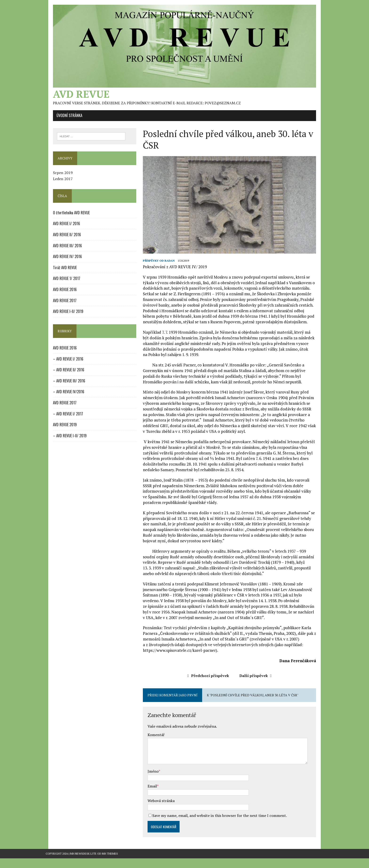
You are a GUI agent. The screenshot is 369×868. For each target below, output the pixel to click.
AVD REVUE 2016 (58, 294)
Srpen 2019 (56, 178)
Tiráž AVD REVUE (58, 272)
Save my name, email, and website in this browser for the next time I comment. (217, 825)
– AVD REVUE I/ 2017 (61, 418)
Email (150, 796)
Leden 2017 (56, 184)
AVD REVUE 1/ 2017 (59, 283)
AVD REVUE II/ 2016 (60, 239)
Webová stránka (159, 811)
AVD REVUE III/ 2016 (60, 250)
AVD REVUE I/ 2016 (59, 228)
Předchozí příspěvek (211, 685)
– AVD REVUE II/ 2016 (61, 375)
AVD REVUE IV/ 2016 (60, 261)
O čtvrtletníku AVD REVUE (64, 217)
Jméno (151, 781)
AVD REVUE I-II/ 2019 (61, 316)
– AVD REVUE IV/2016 (61, 397)
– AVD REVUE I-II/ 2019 (62, 440)
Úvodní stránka (62, 120)
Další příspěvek (258, 685)
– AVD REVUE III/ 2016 (62, 385)
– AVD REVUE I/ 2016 (61, 364)
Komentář (154, 744)
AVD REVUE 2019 (58, 430)
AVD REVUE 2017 (57, 305)
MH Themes (110, 863)
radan (167, 270)
